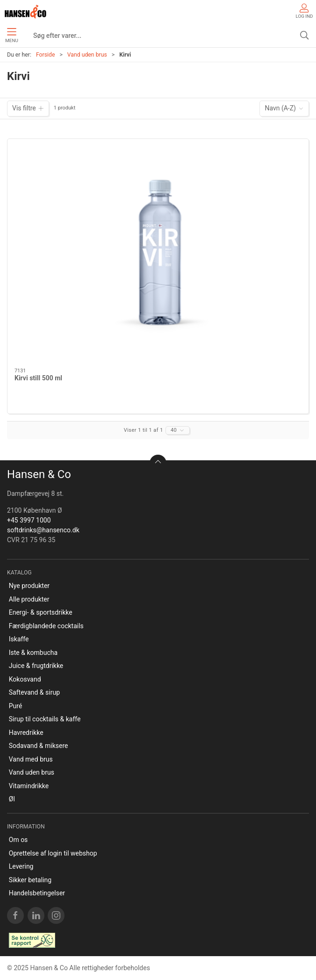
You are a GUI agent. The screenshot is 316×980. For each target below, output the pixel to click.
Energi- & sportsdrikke (41, 612)
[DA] (25, 12)
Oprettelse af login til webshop (53, 853)
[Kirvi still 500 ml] (158, 254)
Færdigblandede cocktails (46, 626)
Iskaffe (19, 639)
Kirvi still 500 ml (38, 378)
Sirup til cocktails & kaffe (45, 719)
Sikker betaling (30, 880)
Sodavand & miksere (39, 746)
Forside (46, 55)
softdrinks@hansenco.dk (43, 530)
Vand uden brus (87, 55)
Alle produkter (29, 599)
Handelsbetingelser (37, 893)
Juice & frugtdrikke (36, 666)
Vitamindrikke (29, 786)
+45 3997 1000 (29, 520)
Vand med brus (31, 759)
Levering (21, 866)
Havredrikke (26, 733)
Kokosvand (25, 679)
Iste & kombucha (33, 653)
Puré (16, 706)
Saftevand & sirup (34, 692)
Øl (12, 799)
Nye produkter (29, 586)
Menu (11, 36)
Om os (18, 840)
